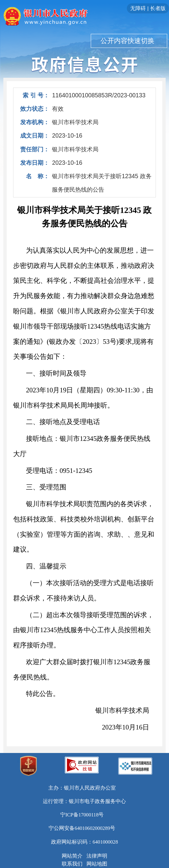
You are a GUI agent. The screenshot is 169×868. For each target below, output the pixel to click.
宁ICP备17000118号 (82, 815)
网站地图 (97, 864)
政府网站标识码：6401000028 (84, 842)
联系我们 (72, 864)
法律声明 (97, 856)
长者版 (158, 8)
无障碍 (138, 8)
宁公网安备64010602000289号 (82, 828)
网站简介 (72, 856)
